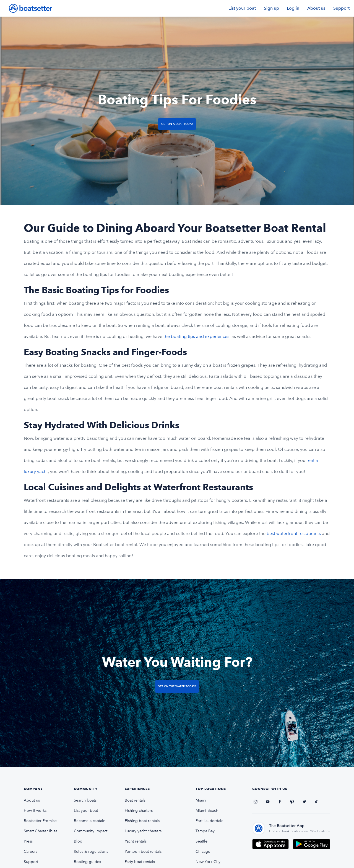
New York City (208, 862)
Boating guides (87, 862)
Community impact (91, 831)
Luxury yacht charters (143, 831)
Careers (31, 852)
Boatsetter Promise (40, 821)
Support (341, 8)
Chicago (203, 852)
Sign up (271, 8)
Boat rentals (135, 800)
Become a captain (90, 821)
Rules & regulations (91, 852)
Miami (201, 800)
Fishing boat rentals (142, 821)
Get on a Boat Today (177, 124)
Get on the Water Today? (177, 686)
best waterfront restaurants (294, 534)
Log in (293, 8)
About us (316, 8)
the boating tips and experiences (197, 336)
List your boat (242, 8)
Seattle (201, 841)
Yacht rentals (136, 841)
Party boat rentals (140, 862)
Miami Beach (207, 811)
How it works (35, 811)
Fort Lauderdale (209, 821)
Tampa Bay (205, 831)
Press (28, 841)
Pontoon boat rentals (143, 852)
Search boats (85, 800)
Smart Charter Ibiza (41, 831)
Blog (78, 841)
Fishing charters (139, 811)
